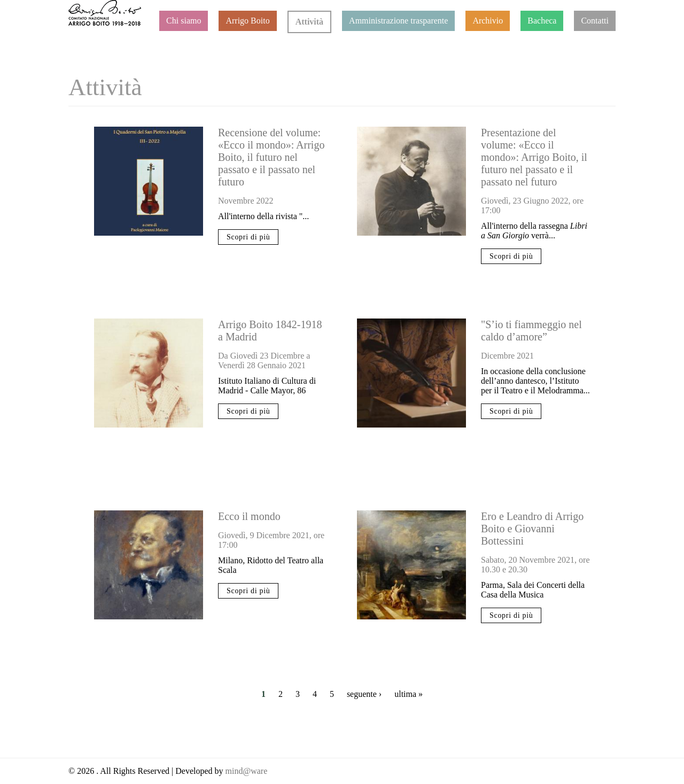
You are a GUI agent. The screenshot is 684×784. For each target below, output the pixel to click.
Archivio (488, 21)
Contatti (595, 21)
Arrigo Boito (247, 21)
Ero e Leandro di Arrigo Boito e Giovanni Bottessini (532, 529)
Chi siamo (184, 21)
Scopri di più (248, 237)
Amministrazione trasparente (398, 21)
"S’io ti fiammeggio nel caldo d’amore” (531, 331)
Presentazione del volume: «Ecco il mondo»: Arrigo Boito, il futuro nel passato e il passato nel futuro (534, 157)
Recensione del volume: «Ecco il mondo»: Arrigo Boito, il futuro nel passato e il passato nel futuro (271, 157)
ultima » (409, 694)
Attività (309, 22)
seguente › (364, 694)
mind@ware (246, 771)
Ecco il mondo (249, 516)
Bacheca (542, 21)
